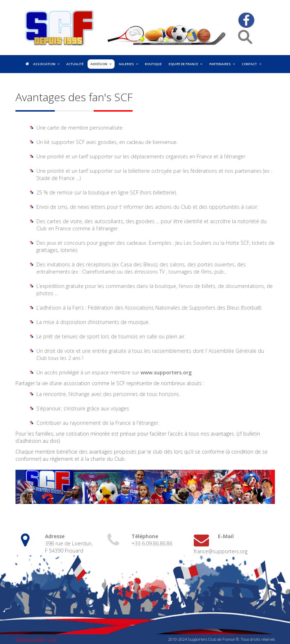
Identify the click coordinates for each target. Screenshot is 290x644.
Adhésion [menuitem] (99, 64)
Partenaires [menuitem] (220, 64)
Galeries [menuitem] (126, 64)
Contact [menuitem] (249, 64)
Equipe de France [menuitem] (183, 64)
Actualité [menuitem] (75, 64)
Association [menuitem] (44, 64)
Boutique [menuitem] (153, 64)
